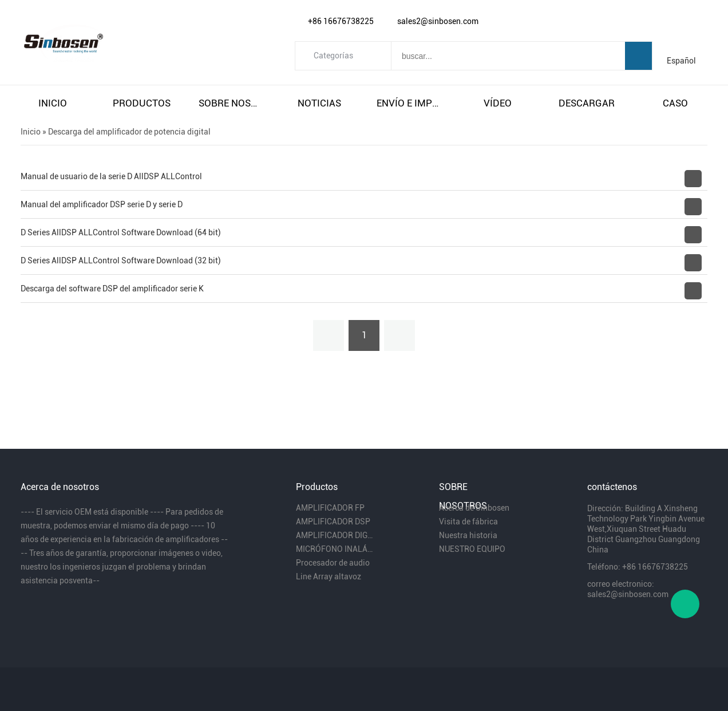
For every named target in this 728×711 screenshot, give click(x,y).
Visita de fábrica (468, 522)
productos (142, 103)
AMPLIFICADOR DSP (333, 522)
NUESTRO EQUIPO (472, 549)
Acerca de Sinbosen (474, 508)
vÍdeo (498, 103)
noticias (319, 103)
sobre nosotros (231, 103)
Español (681, 61)
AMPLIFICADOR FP (330, 508)
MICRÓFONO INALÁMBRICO (334, 549)
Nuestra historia (468, 535)
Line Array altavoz (329, 576)
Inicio (31, 132)
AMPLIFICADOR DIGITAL (334, 535)
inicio (53, 103)
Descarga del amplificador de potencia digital (129, 132)
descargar (587, 103)
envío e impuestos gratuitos (409, 103)
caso (675, 103)
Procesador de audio (333, 563)
